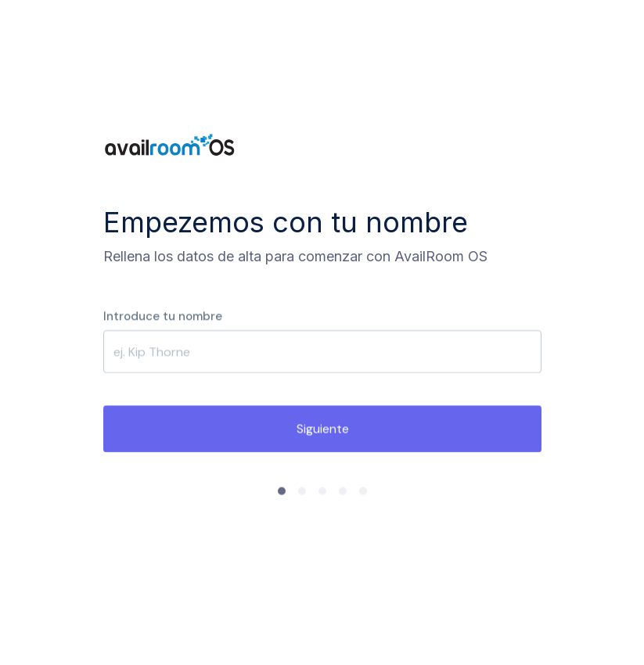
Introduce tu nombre (163, 316)
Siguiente (322, 429)
